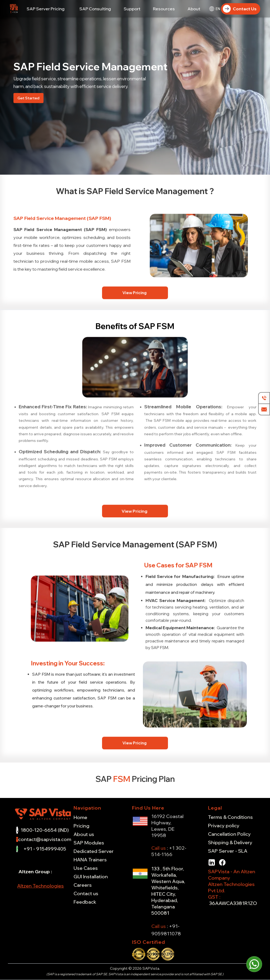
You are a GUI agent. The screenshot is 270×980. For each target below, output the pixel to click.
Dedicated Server (94, 851)
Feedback (85, 902)
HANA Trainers (90, 860)
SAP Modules (89, 843)
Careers (83, 885)
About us (84, 834)
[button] (46, 9)
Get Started (28, 98)
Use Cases (86, 868)
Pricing (81, 826)
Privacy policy (224, 826)
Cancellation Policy (229, 834)
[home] (14, 9)
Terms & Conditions (230, 817)
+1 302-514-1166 (169, 851)
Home (80, 818)
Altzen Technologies (40, 886)
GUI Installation (91, 877)
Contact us (86, 894)
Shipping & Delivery (230, 843)
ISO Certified (149, 942)
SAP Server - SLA (228, 851)
